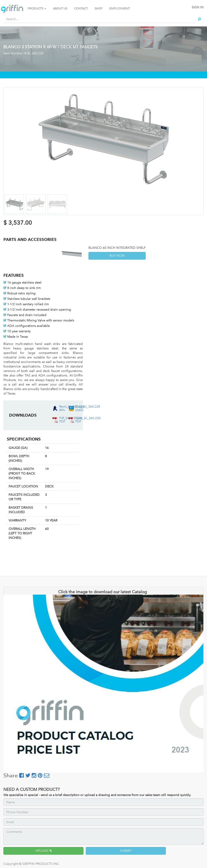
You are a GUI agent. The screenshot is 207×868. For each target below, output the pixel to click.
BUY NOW (117, 256)
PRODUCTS (37, 8)
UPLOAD (44, 851)
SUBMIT (126, 851)
